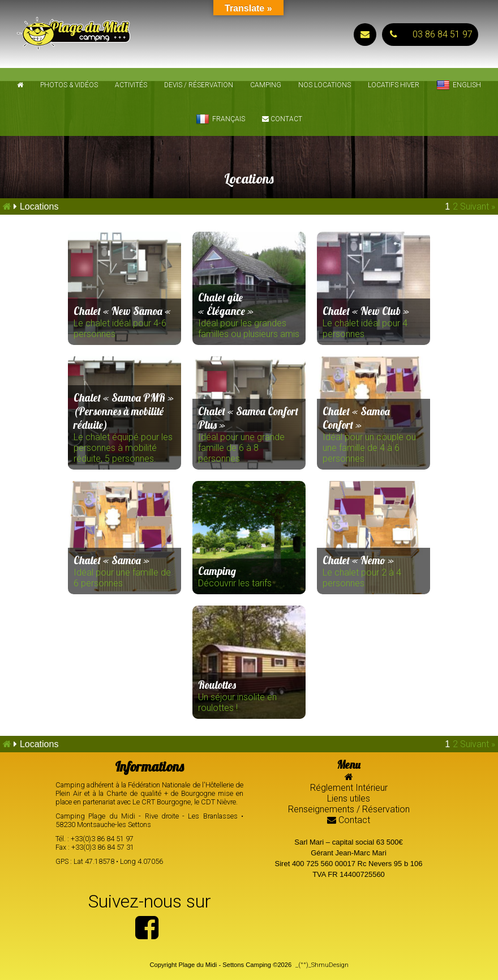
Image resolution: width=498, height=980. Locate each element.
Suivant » (478, 206)
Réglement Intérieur (349, 788)
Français (220, 120)
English (459, 86)
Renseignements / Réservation (349, 809)
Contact (282, 119)
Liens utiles (349, 798)
